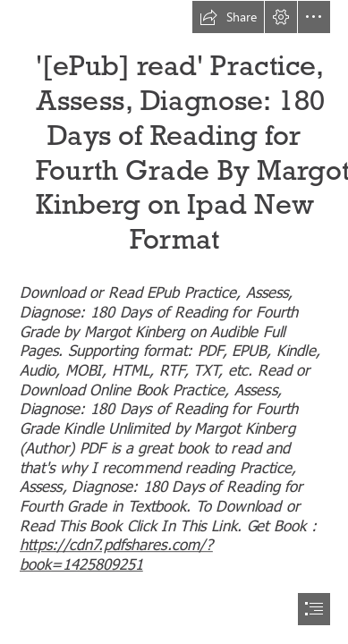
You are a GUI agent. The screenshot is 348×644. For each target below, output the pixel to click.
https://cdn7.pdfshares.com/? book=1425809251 (116, 553)
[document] (174, 322)
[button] (228, 17)
